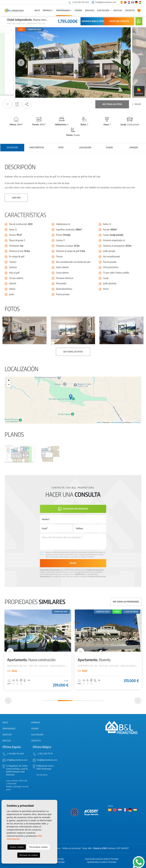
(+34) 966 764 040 (79, 2)
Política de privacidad (66, 554)
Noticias (118, 11)
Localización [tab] (85, 148)
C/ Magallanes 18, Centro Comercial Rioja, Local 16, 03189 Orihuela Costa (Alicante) (17, 770)
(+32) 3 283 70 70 (45, 754)
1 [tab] (50, 701)
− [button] (9, 385)
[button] (27, 104)
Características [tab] (37, 148)
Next (126, 62)
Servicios (90, 11)
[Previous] (8, 701)
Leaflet (99, 423)
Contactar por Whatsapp (73, 509)
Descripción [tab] (12, 148)
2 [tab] (65, 701)
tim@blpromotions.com (47, 760)
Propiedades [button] (63, 11)
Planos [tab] (109, 148)
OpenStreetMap (117, 423)
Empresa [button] (47, 11)
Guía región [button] (103, 11)
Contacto (130, 11)
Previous (20, 62)
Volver (137, 104)
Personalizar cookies (39, 847)
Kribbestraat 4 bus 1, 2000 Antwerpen (45, 767)
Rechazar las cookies (29, 855)
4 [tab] (96, 701)
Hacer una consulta (119, 21)
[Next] (138, 701)
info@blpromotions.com (104, 2)
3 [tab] (81, 701)
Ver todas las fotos (112, 104)
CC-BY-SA (136, 423)
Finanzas (134, 148)
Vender (78, 11)
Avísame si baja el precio (94, 21)
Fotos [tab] (61, 148)
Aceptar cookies (17, 847)
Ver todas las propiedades (126, 602)
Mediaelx (112, 848)
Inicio (37, 11)
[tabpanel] (38, 650)
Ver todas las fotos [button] (73, 352)
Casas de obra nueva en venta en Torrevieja (102, 859)
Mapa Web (87, 848)
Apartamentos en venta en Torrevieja (102, 862)
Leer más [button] (16, 198)
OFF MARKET (123, 848)
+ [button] (9, 381)
